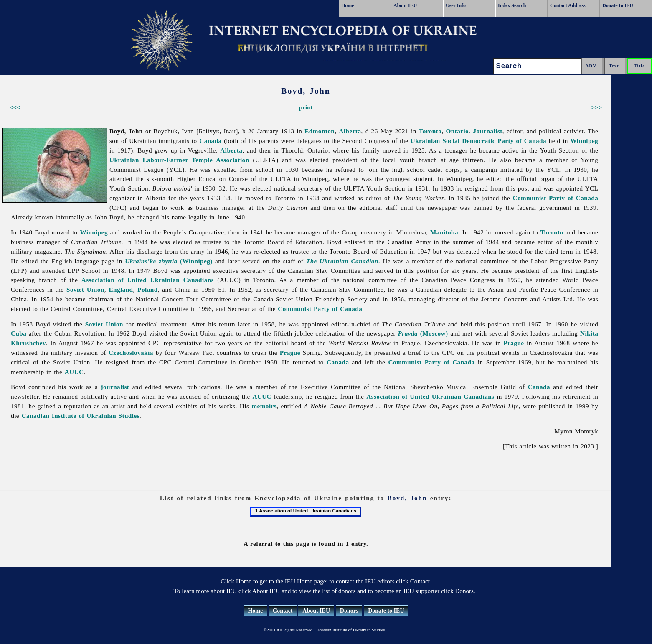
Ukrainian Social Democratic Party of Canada (478, 141)
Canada (210, 141)
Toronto (430, 131)
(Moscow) (423, 333)
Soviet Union (85, 289)
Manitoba (444, 232)
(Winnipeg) (169, 261)
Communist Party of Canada (556, 198)
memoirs (264, 406)
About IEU (405, 5)
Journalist (487, 131)
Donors (349, 611)
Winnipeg (585, 141)
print (306, 107)
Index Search (512, 5)
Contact (283, 611)
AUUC (74, 372)
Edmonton (320, 131)
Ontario (458, 131)
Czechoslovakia (131, 353)
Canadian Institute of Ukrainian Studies (80, 416)
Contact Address (568, 5)
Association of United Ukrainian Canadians (148, 280)
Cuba (19, 333)
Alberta (350, 131)
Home (348, 5)
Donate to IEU (618, 5)
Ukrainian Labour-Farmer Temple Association (179, 160)
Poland (147, 289)
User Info (456, 5)
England (121, 289)
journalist (115, 387)
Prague (514, 343)
